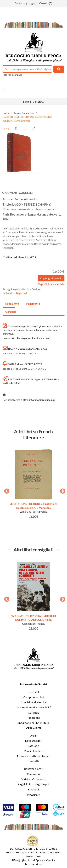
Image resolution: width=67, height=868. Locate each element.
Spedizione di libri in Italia (34, 723)
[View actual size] (16, 129)
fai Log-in (8, 293)
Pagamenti (33, 718)
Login (32, 3)
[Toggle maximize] (33, 129)
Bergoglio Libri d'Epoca (29, 860)
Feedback (34, 692)
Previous (5, 490)
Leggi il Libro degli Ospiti (33, 784)
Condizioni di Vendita (34, 702)
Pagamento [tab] (31, 303)
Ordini (33, 736)
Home (6, 113)
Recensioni (34, 774)
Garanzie (34, 713)
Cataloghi (34, 746)
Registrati (21, 293)
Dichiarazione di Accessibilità (33, 708)
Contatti (20, 3)
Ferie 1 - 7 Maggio (33, 102)
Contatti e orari (34, 769)
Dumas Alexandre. (24, 113)
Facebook (34, 790)
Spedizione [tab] (10, 303)
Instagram (33, 795)
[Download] (25, 129)
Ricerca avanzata (12, 75)
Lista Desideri (34, 741)
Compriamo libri (33, 697)
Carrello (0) (46, 3)
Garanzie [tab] (10, 312)
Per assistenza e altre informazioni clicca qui (29, 400)
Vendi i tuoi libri (34, 751)
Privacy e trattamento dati (34, 756)
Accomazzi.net (34, 864)
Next (61, 490)
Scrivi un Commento (34, 779)
